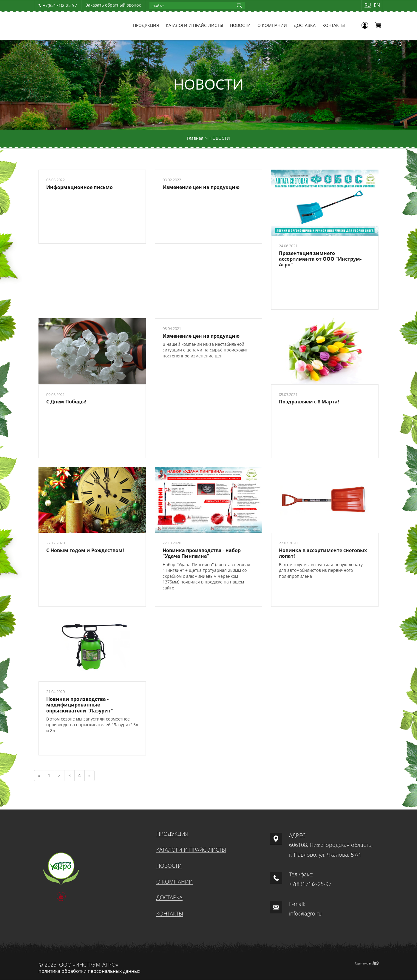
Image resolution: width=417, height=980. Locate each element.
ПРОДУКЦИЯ (146, 25)
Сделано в (367, 963)
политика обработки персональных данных (89, 971)
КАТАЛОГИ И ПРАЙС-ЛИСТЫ (194, 25)
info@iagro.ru (305, 913)
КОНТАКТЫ (334, 25)
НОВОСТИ (240, 25)
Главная (195, 138)
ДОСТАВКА (305, 25)
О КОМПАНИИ (272, 25)
